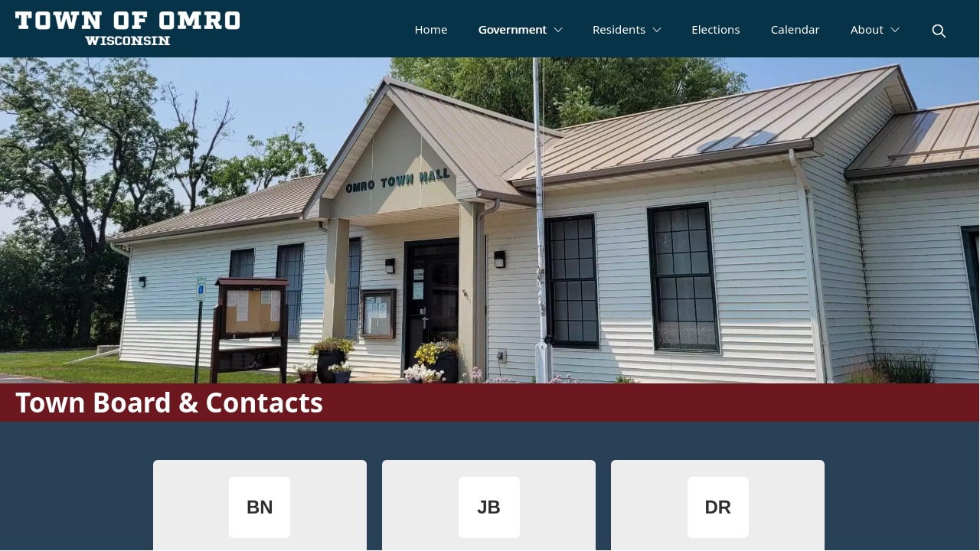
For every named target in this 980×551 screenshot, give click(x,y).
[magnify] (939, 31)
